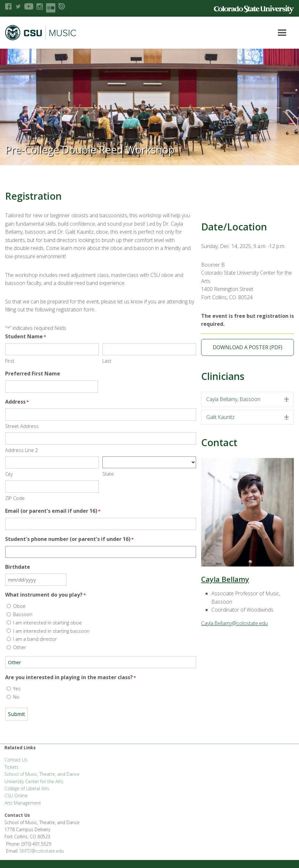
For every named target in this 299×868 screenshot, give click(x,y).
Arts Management (23, 803)
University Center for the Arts (34, 781)
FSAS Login (42, 830)
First (10, 361)
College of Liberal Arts (27, 788)
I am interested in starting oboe (47, 623)
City (9, 474)
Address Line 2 (22, 450)
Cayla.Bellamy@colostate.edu (234, 623)
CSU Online (16, 796)
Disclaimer (65, 855)
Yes (17, 688)
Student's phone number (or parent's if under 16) (69, 539)
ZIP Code (15, 498)
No (16, 697)
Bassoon (23, 614)
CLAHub (90, 830)
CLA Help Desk (117, 830)
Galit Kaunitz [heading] (220, 417)
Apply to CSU (148, 830)
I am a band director (35, 639)
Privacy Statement (244, 830)
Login (85, 855)
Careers (173, 830)
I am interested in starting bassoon (51, 631)
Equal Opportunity (204, 830)
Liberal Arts (16, 830)
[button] (287, 399)
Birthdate (18, 567)
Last (107, 361)
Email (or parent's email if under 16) (53, 511)
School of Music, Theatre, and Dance (42, 774)
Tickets (12, 767)
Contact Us (16, 760)
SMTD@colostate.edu (261, 762)
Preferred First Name (33, 374)
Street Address (22, 426)
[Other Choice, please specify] (101, 662)
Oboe (19, 606)
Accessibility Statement (27, 855)
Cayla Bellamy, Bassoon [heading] (233, 399)
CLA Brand (68, 830)
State (108, 474)
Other (20, 647)
